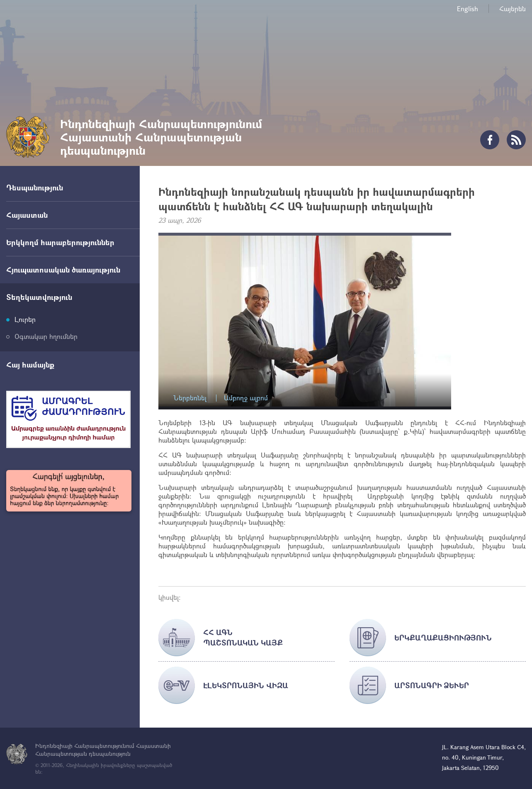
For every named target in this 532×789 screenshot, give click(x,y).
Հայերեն (513, 9)
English (468, 9)
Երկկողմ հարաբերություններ (60, 242)
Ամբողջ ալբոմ (246, 398)
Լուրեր (25, 319)
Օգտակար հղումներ (46, 336)
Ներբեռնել (190, 398)
